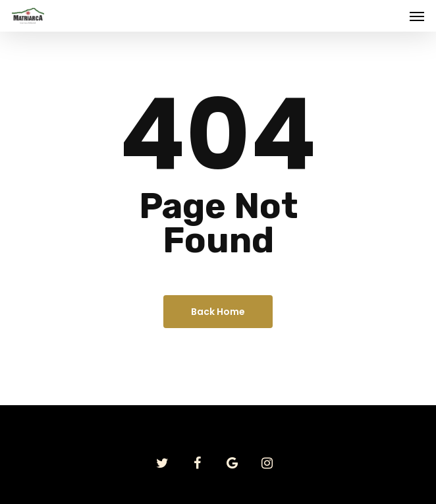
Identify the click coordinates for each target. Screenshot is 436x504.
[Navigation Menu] (417, 16)
